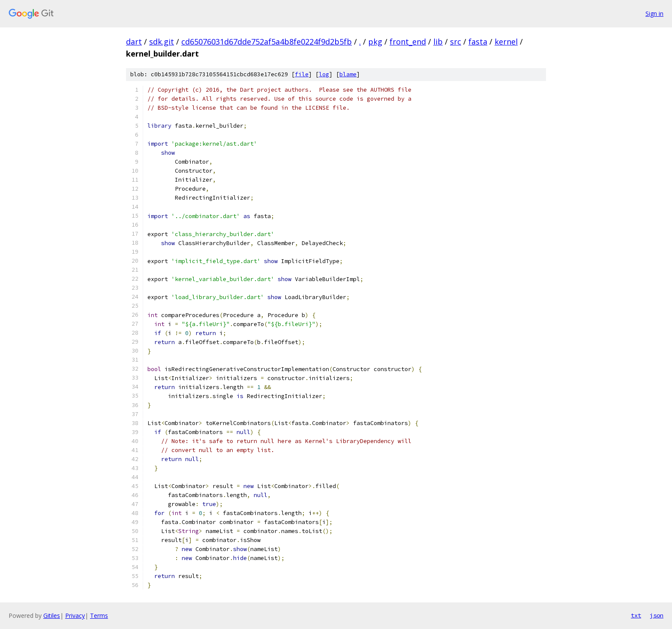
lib (438, 42)
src (456, 42)
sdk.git (162, 42)
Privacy (75, 616)
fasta (478, 42)
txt (636, 615)
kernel (506, 42)
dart (134, 42)
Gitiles (52, 616)
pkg (375, 42)
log (324, 74)
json (657, 615)
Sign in (654, 13)
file (302, 74)
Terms (99, 616)
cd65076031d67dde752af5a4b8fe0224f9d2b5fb (267, 42)
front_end (408, 42)
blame (348, 74)
